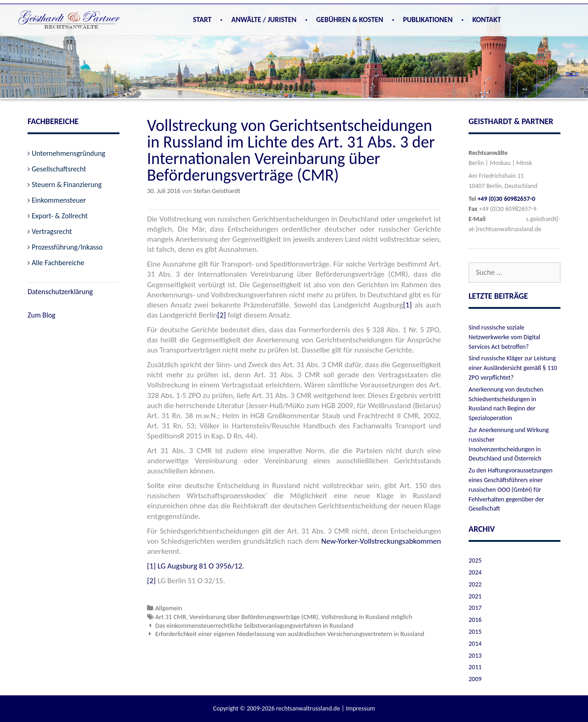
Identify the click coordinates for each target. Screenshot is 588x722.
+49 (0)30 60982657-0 (506, 199)
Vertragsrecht (52, 231)
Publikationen (428, 20)
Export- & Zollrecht (60, 216)
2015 (475, 632)
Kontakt (486, 20)
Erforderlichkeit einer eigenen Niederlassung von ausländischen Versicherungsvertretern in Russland (290, 634)
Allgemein (169, 608)
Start (202, 20)
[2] (222, 315)
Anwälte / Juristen (264, 20)
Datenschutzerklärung (60, 292)
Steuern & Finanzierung (67, 185)
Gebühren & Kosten (350, 20)
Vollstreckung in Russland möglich (367, 617)
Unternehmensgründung (68, 153)
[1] (407, 305)
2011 (475, 667)
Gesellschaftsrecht (59, 169)
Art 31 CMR (171, 617)
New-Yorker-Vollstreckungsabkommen (381, 541)
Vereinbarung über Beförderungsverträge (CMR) (254, 617)
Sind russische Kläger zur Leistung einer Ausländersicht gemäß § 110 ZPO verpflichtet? (513, 368)
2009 (475, 679)
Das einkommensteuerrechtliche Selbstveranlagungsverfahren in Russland (254, 625)
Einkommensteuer (59, 200)
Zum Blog (42, 315)
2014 (475, 644)
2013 (475, 656)
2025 (475, 560)
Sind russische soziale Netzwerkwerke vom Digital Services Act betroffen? (504, 337)
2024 (475, 572)
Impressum (360, 708)
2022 (475, 584)
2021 (475, 596)
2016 (475, 620)
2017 (475, 608)
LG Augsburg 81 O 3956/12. (201, 566)
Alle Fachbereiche (58, 263)
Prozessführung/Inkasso (67, 247)
